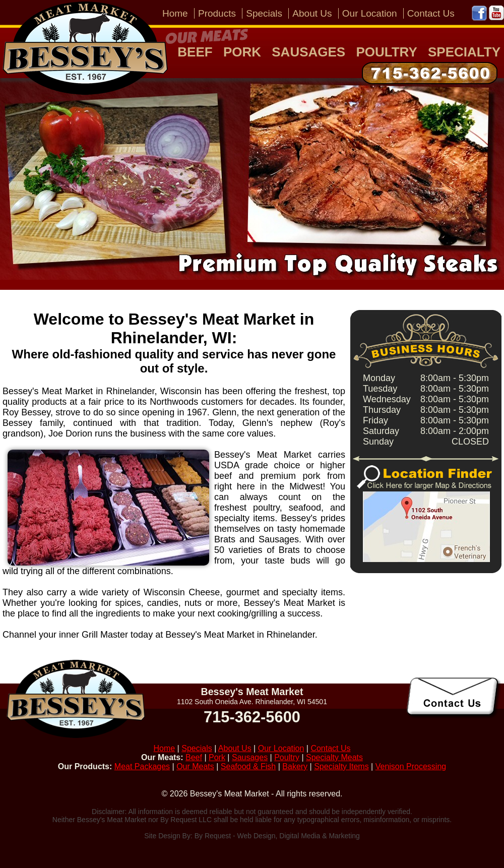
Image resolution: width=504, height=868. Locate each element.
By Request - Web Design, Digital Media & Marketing (277, 836)
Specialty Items (341, 766)
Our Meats (195, 766)
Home (175, 13)
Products (217, 13)
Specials (264, 13)
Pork (242, 52)
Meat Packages (142, 766)
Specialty (464, 52)
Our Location (370, 13)
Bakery (295, 766)
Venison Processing (411, 766)
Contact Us (431, 13)
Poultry (386, 52)
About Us (312, 13)
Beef (195, 52)
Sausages (308, 52)
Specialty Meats (334, 757)
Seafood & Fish (248, 766)
